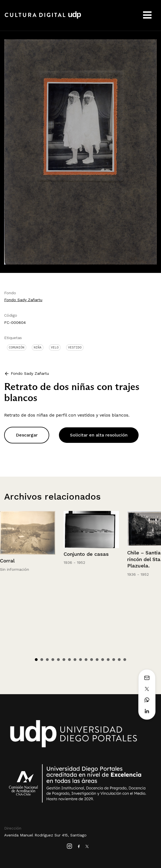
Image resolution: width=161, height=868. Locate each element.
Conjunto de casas (86, 554)
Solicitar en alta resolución (99, 435)
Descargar (27, 435)
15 (114, 660)
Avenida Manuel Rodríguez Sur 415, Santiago (45, 835)
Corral (7, 561)
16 (119, 660)
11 (92, 660)
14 (108, 660)
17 (125, 660)
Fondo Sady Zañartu (23, 300)
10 (86, 660)
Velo (55, 347)
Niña (38, 347)
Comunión (17, 347)
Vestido (75, 347)
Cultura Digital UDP (43, 18)
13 (103, 660)
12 (97, 660)
